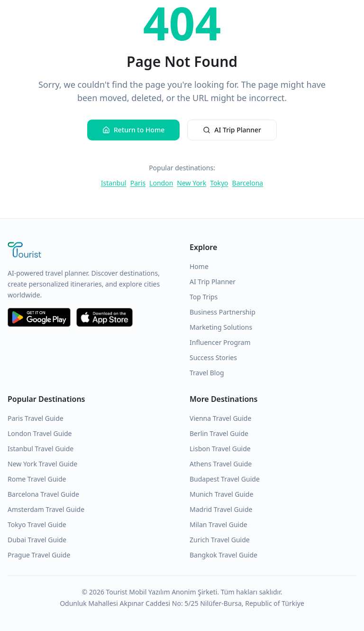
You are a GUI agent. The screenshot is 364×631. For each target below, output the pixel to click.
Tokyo (219, 183)
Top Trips (204, 297)
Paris (138, 183)
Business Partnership (223, 312)
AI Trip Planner (232, 130)
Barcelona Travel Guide (43, 494)
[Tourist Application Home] (91, 251)
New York (191, 183)
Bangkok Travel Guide (223, 555)
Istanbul (114, 183)
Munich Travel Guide (221, 494)
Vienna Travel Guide (220, 418)
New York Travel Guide (42, 464)
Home (199, 266)
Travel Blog (207, 373)
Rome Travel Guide (37, 479)
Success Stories (213, 357)
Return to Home (133, 130)
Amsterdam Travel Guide (46, 509)
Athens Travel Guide (221, 464)
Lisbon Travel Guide (220, 449)
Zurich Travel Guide (220, 540)
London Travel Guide (40, 433)
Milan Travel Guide (218, 524)
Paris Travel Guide (36, 418)
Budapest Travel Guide (225, 479)
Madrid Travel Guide (221, 509)
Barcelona (248, 183)
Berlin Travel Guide (219, 433)
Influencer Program (220, 342)
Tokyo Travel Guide (37, 524)
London (161, 183)
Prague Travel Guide (39, 555)
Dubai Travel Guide (37, 540)
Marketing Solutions (221, 327)
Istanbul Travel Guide (41, 449)
